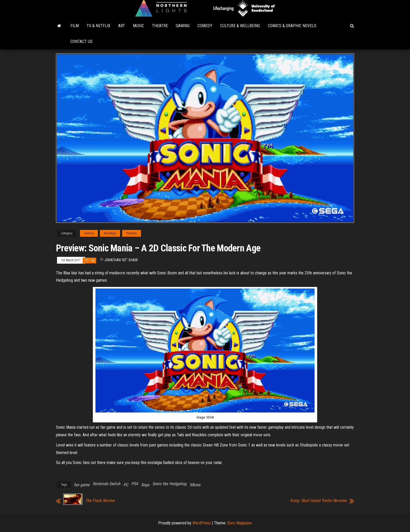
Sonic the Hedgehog (169, 484)
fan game (82, 485)
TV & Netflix (98, 26)
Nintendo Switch (107, 484)
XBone (195, 485)
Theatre (160, 26)
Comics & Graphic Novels (292, 26)
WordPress (202, 523)
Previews (132, 233)
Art (122, 26)
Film (75, 26)
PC (126, 485)
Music (138, 26)
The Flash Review (100, 501)
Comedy (205, 26)
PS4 (135, 484)
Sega (145, 485)
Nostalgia (110, 233)
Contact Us (81, 41)
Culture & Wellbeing (240, 26)
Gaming (183, 26)
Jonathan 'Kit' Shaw (121, 260)
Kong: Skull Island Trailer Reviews (318, 501)
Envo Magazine (240, 523)
